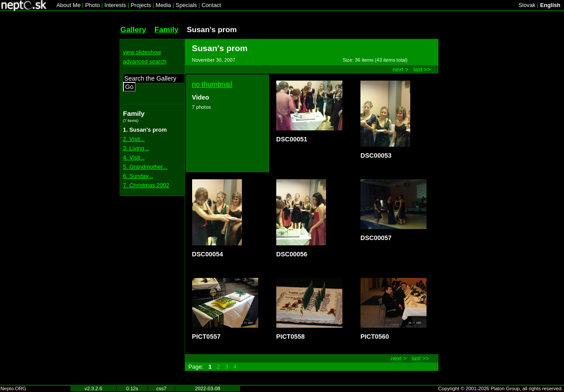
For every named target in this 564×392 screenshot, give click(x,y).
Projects (141, 5)
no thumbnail (212, 84)
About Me (69, 5)
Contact (211, 5)
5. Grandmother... (145, 167)
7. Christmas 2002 (146, 185)
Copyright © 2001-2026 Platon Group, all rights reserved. (501, 388)
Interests (115, 5)
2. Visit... (134, 139)
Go (129, 87)
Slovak (527, 5)
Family (166, 30)
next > (401, 69)
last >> (422, 69)
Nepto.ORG (13, 388)
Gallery (133, 30)
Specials (186, 5)
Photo (92, 5)
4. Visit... (134, 157)
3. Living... (136, 148)
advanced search (145, 61)
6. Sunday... (138, 176)
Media (163, 5)
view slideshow (142, 52)
